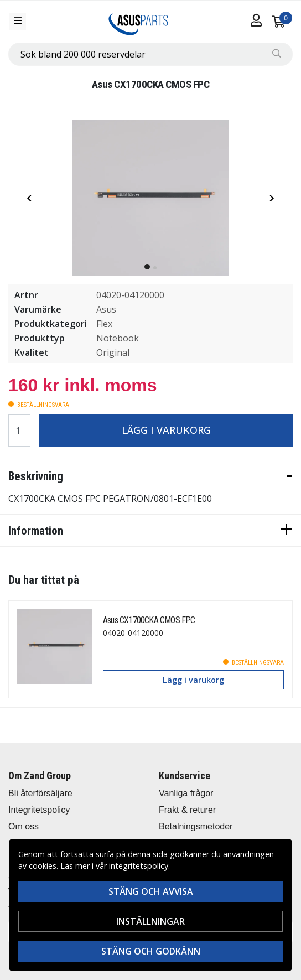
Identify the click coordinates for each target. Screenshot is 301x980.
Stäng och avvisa (151, 891)
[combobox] (150, 54)
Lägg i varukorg (166, 430)
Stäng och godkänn (151, 951)
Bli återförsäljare (40, 793)
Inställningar (150, 921)
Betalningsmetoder (196, 826)
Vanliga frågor (186, 793)
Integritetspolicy (39, 810)
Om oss (24, 826)
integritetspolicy (139, 866)
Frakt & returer (187, 810)
